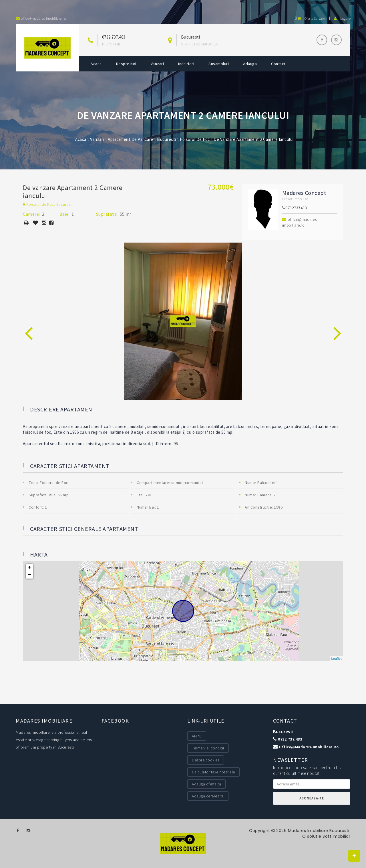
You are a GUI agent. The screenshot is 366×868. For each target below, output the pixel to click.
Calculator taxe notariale (213, 772)
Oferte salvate (310, 18)
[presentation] (29, 327)
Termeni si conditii (208, 748)
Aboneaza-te (312, 798)
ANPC (197, 736)
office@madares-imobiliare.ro (300, 222)
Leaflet (336, 659)
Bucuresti (283, 731)
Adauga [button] (250, 64)
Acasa (96, 64)
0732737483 (296, 208)
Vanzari (157, 64)
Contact (278, 64)
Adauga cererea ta (208, 796)
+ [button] (30, 567)
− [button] (30, 575)
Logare (342, 18)
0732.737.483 (114, 37)
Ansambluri (219, 64)
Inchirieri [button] (186, 64)
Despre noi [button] (126, 64)
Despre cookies (206, 760)
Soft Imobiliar (336, 836)
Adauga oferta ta (206, 784)
